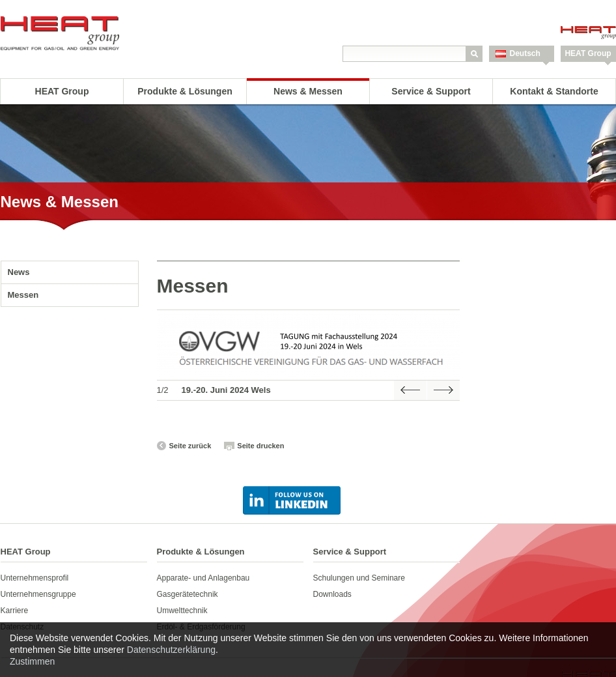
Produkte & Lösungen (185, 91)
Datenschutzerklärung (171, 650)
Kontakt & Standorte (554, 91)
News (19, 272)
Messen (23, 295)
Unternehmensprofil (35, 578)
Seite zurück (190, 446)
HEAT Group (588, 53)
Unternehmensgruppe (38, 594)
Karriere (15, 611)
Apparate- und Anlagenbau (203, 578)
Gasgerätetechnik (188, 594)
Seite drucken (260, 446)
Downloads (332, 594)
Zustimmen (32, 661)
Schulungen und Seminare (359, 578)
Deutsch (525, 53)
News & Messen (308, 91)
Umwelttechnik (182, 611)
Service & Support (431, 91)
